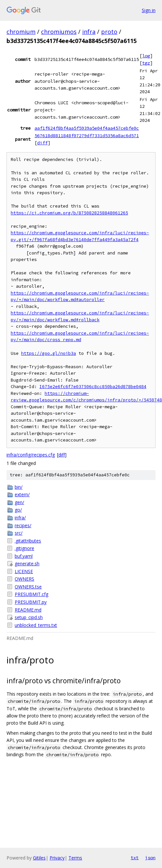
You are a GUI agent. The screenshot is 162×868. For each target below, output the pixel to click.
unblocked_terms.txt (36, 625)
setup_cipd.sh (29, 617)
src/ (19, 533)
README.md (28, 610)
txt (135, 858)
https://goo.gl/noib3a (49, 353)
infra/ (20, 518)
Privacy (57, 858)
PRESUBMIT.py (31, 602)
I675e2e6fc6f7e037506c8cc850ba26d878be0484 (93, 387)
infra (89, 32)
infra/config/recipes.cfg (31, 455)
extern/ (22, 494)
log (146, 56)
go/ (18, 510)
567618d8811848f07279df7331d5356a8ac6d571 (87, 136)
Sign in (149, 10)
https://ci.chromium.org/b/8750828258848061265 (69, 213)
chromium (21, 32)
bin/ (19, 487)
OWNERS (24, 579)
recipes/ (23, 525)
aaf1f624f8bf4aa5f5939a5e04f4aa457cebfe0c (87, 128)
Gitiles (39, 858)
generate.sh (27, 564)
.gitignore (24, 548)
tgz (146, 63)
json (150, 858)
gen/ (19, 502)
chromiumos (59, 32)
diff (42, 143)
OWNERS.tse (28, 587)
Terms (75, 858)
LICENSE (24, 571)
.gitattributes (28, 541)
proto (109, 32)
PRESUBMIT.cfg (31, 594)
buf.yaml (24, 556)
